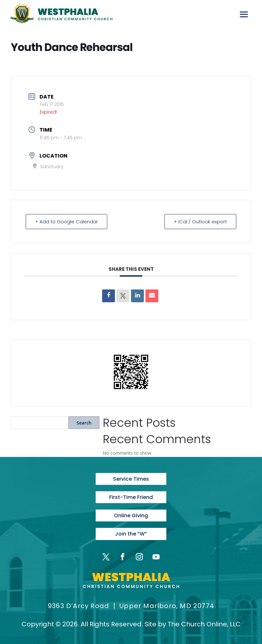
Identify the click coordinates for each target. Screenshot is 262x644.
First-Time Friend (131, 497)
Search (84, 423)
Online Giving (131, 515)
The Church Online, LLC (204, 624)
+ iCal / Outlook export (200, 222)
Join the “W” (131, 534)
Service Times (131, 479)
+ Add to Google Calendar (66, 222)
